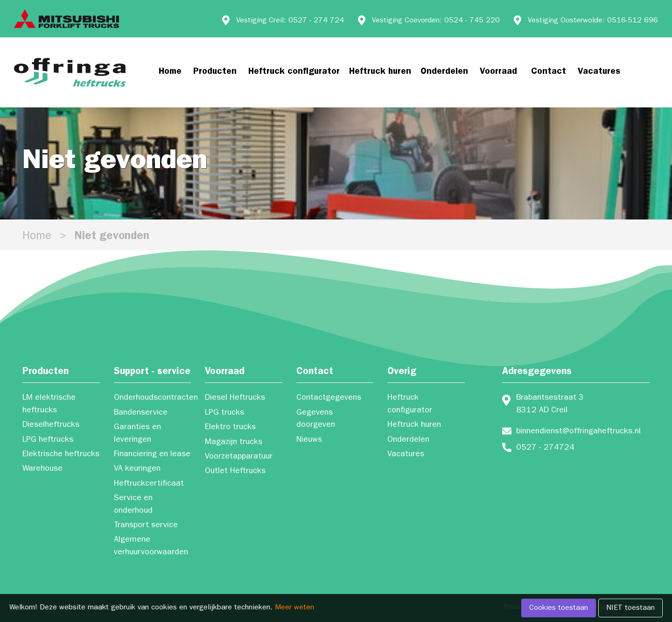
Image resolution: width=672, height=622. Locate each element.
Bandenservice (141, 413)
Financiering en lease (152, 455)
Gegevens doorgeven (316, 419)
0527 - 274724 (545, 448)
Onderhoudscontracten (153, 398)
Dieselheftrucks (51, 425)
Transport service (146, 526)
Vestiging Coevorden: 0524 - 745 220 (436, 21)
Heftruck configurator (294, 72)
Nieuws (309, 440)
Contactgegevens (329, 398)
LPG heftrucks (48, 440)
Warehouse (42, 469)
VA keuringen (137, 469)
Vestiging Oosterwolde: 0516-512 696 (593, 21)
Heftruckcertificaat (149, 484)
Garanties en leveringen (137, 434)
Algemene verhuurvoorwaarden (151, 546)
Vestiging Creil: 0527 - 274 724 (290, 21)
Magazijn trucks (234, 443)
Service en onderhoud (133, 505)
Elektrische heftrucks (61, 455)
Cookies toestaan (559, 608)
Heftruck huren (380, 72)
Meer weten (294, 608)
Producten (215, 72)
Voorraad (498, 72)
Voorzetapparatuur (239, 457)
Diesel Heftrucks (235, 398)
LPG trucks (224, 413)
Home (170, 72)
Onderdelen (444, 72)
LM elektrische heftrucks (49, 404)
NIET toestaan (630, 608)
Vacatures (599, 72)
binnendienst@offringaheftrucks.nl (578, 432)
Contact (549, 72)
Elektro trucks (230, 428)
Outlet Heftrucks (235, 472)
